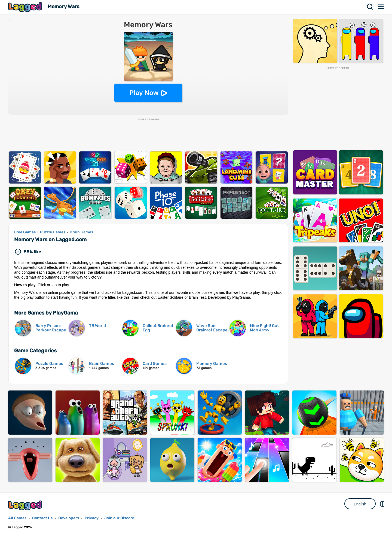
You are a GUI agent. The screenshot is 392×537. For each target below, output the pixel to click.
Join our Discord (119, 518)
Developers (69, 518)
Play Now (144, 93)
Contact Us (42, 518)
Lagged (26, 7)
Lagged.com (26, 505)
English (360, 504)
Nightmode (382, 504)
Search (370, 7)
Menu (381, 7)
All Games (17, 518)
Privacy (92, 518)
